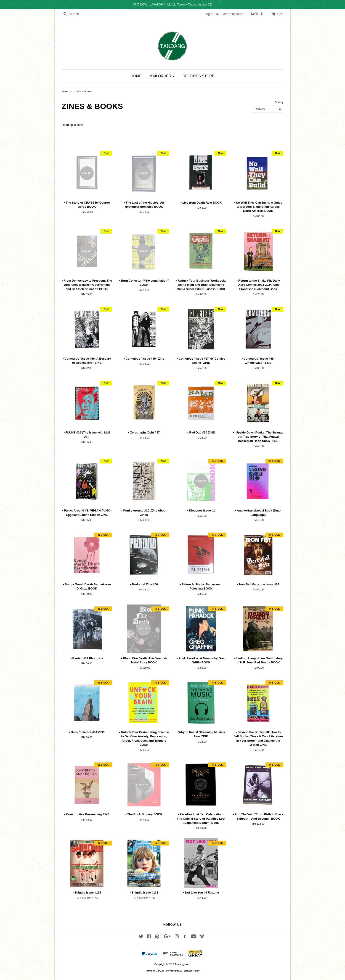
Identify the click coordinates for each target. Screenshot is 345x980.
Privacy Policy (174, 971)
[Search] (75, 14)
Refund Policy (192, 971)
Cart (280, 14)
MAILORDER (162, 76)
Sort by (279, 102)
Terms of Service (155, 971)
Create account (232, 14)
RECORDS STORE (198, 76)
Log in (209, 14)
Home (65, 91)
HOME (136, 76)
